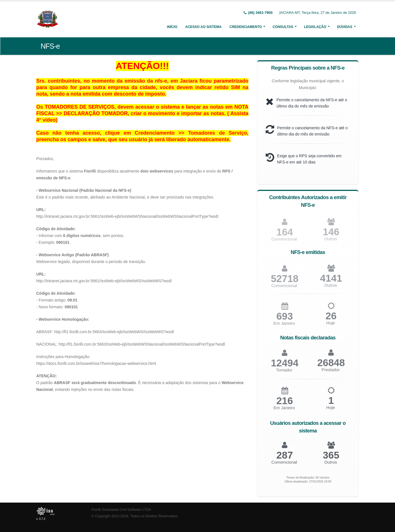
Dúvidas (345, 27)
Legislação (315, 27)
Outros (331, 288)
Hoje (331, 325)
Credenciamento (246, 27)
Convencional (284, 288)
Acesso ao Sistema (203, 27)
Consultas (283, 27)
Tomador (284, 372)
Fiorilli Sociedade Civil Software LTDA (121, 510)
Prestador (331, 372)
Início (172, 27)
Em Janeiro (284, 326)
